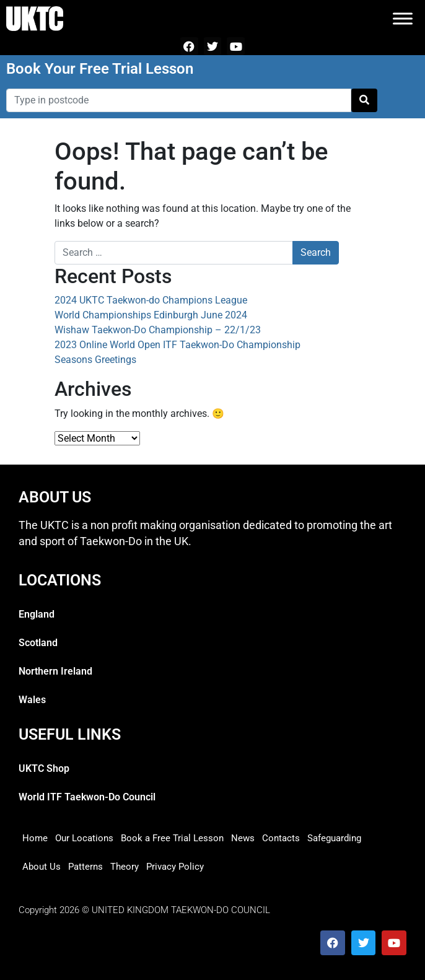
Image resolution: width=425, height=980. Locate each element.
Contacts (281, 838)
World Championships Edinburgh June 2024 (151, 315)
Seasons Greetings (95, 360)
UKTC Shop (44, 768)
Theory (125, 867)
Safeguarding (334, 838)
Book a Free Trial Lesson (172, 838)
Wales (32, 700)
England (37, 614)
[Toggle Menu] (403, 18)
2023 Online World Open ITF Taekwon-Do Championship (177, 345)
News (243, 838)
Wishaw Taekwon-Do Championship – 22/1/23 (158, 330)
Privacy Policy (175, 867)
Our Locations (84, 838)
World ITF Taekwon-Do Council (87, 797)
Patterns (85, 867)
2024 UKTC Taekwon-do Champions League (151, 300)
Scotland (38, 643)
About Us (42, 867)
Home (35, 838)
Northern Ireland (55, 671)
